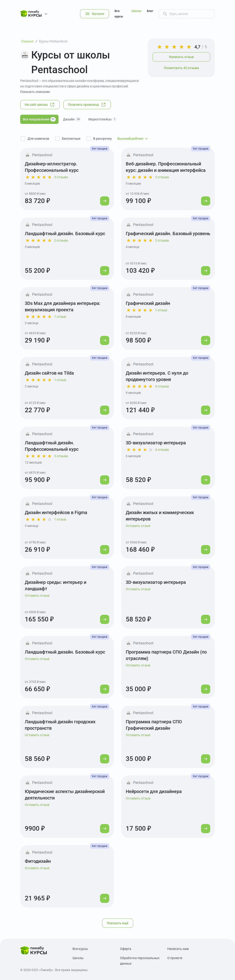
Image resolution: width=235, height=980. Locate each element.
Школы (136, 11)
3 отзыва (61, 177)
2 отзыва (162, 177)
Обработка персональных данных (140, 961)
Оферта (126, 949)
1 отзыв (60, 317)
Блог (150, 11)
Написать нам (178, 949)
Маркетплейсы (102, 119)
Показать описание (35, 92)
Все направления (39, 119)
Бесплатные (71, 139)
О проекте (175, 958)
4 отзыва (162, 386)
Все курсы (119, 14)
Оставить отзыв (138, 526)
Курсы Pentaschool (53, 41)
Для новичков (38, 139)
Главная (27, 41)
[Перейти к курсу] (105, 201)
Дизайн (72, 119)
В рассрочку (102, 139)
